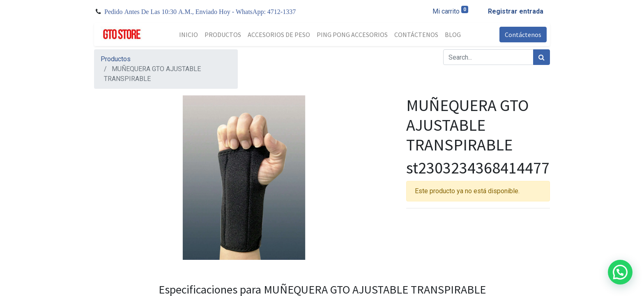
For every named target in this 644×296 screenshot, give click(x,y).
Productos (116, 59)
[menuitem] (189, 35)
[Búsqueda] (542, 57)
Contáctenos (523, 35)
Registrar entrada (516, 11)
